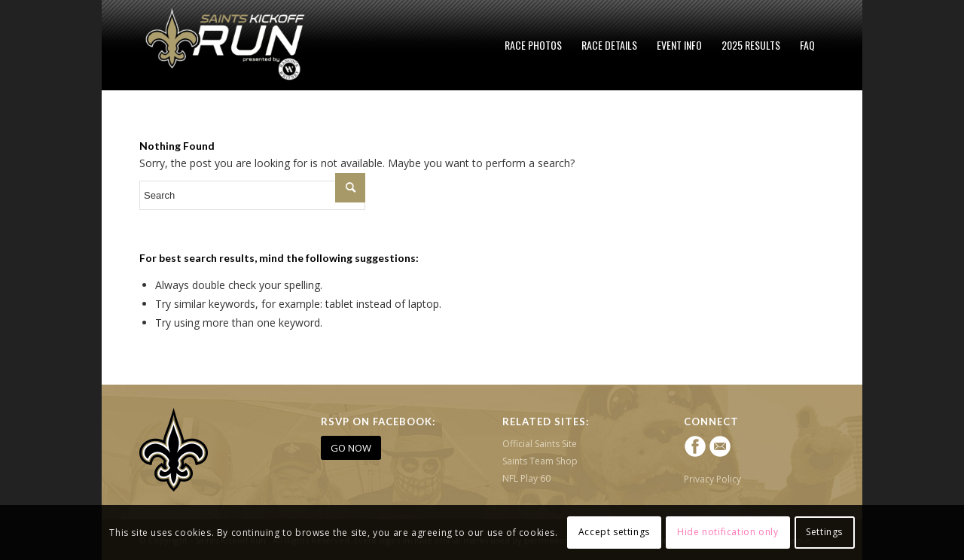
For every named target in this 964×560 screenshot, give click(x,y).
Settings (824, 532)
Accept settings (614, 532)
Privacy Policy (712, 479)
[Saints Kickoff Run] (227, 45)
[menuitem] (533, 45)
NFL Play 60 (526, 478)
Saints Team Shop (540, 461)
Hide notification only (728, 532)
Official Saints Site (540, 444)
